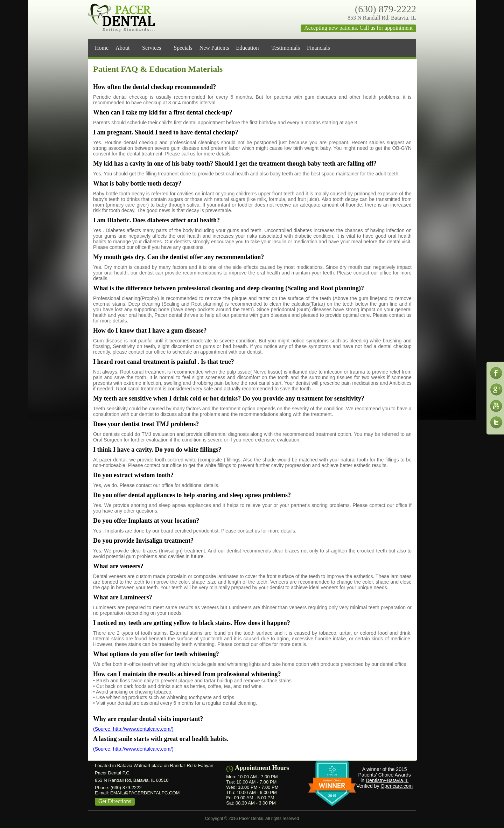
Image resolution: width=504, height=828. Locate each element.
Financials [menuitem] (321, 48)
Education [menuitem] (250, 48)
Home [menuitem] (102, 48)
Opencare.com (397, 786)
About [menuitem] (125, 48)
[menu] (254, 48)
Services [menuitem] (154, 48)
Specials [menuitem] (183, 48)
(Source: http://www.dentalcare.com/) (133, 729)
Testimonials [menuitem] (286, 48)
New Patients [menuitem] (214, 48)
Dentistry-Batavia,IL (387, 780)
